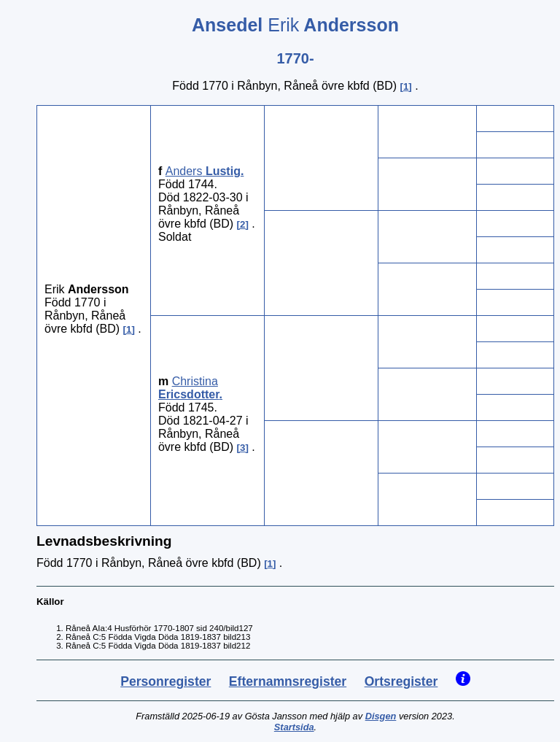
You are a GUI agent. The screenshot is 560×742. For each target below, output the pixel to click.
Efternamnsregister (288, 681)
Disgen (381, 716)
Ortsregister (401, 681)
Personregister (166, 681)
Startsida (294, 727)
